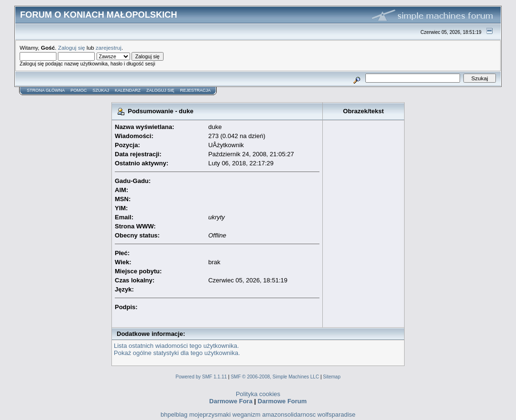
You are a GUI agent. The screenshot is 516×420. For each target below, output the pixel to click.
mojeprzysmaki (210, 415)
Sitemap (332, 377)
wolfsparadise (337, 415)
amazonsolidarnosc (289, 415)
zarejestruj (109, 48)
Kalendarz (128, 90)
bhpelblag (174, 415)
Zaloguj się (71, 48)
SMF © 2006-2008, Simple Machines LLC (275, 377)
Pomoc (79, 90)
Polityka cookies (258, 394)
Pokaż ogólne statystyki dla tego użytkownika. (177, 353)
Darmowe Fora (231, 401)
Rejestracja (196, 90)
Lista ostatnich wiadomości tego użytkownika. (176, 346)
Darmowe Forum (282, 401)
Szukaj (101, 90)
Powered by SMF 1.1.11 (201, 377)
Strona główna (46, 90)
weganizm (247, 415)
